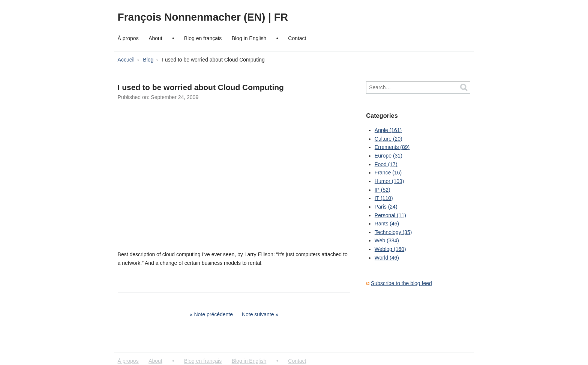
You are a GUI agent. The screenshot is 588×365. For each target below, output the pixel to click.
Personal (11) (390, 215)
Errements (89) (392, 147)
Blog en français (203, 38)
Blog (148, 60)
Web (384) (387, 240)
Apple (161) (388, 130)
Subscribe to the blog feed (401, 283)
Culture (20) (388, 139)
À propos (128, 38)
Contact (297, 38)
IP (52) (382, 190)
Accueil (126, 60)
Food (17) (386, 164)
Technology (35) (393, 232)
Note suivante (258, 314)
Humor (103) (389, 181)
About (155, 38)
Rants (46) (387, 224)
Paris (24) (386, 207)
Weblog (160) (390, 249)
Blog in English (249, 38)
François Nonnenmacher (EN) (193, 17)
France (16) (388, 173)
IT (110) (384, 198)
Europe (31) (388, 156)
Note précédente (213, 314)
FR (281, 17)
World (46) (387, 258)
